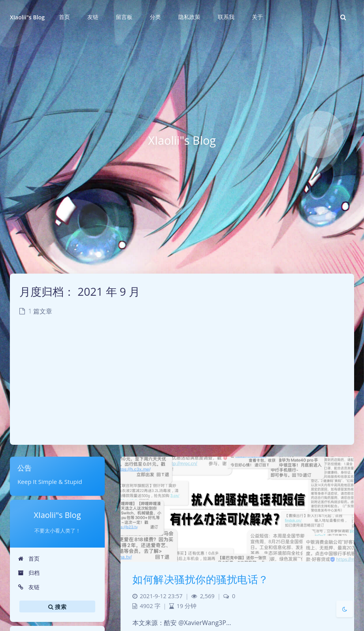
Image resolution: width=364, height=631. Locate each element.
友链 (29, 587)
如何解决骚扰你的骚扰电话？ (201, 579)
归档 (29, 573)
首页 (29, 558)
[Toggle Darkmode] (345, 609)
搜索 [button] (57, 606)
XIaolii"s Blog (27, 17)
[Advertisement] (182, 385)
